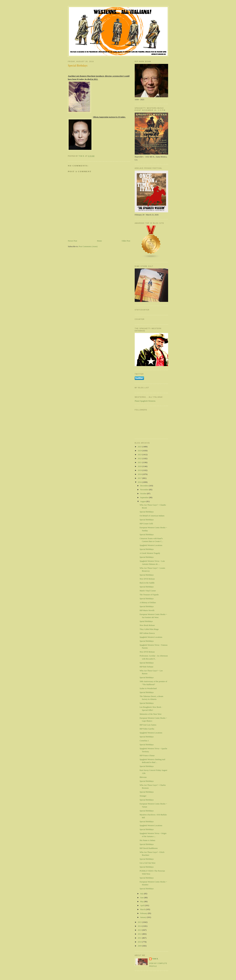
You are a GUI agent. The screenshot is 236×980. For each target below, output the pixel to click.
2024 (140, 451)
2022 (140, 458)
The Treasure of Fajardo (149, 595)
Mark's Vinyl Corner (148, 591)
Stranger (143, 796)
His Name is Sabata (147, 840)
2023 (140, 454)
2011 (140, 938)
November (145, 490)
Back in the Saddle (147, 583)
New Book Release (147, 625)
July (142, 894)
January (144, 917)
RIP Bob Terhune (146, 667)
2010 (140, 942)
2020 (140, 466)
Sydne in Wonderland (148, 688)
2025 (140, 447)
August (143, 501)
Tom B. (155, 959)
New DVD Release (147, 579)
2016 (140, 482)
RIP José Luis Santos (148, 725)
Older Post (126, 241)
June (142, 898)
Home (99, 241)
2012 (140, 934)
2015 (140, 922)
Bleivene (143, 777)
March (143, 909)
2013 (140, 930)
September (145, 497)
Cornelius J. (144, 741)
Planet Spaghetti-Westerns (145, 401)
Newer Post (72, 241)
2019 (140, 470)
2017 (140, 478)
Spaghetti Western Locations (151, 545)
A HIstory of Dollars (148, 602)
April (143, 905)
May (142, 901)
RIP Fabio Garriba (147, 729)
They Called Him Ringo (149, 629)
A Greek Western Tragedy (150, 553)
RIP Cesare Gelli (146, 524)
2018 (140, 474)
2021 (140, 462)
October (144, 493)
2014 (140, 926)
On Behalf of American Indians (152, 516)
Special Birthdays (147, 512)
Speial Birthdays (146, 621)
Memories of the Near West (150, 714)
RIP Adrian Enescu (147, 633)
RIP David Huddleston (149, 848)
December (145, 486)
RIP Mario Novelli (147, 610)
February (144, 913)
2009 (140, 946)
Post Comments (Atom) (88, 246)
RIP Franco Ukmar (147, 755)
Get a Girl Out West (147, 863)
